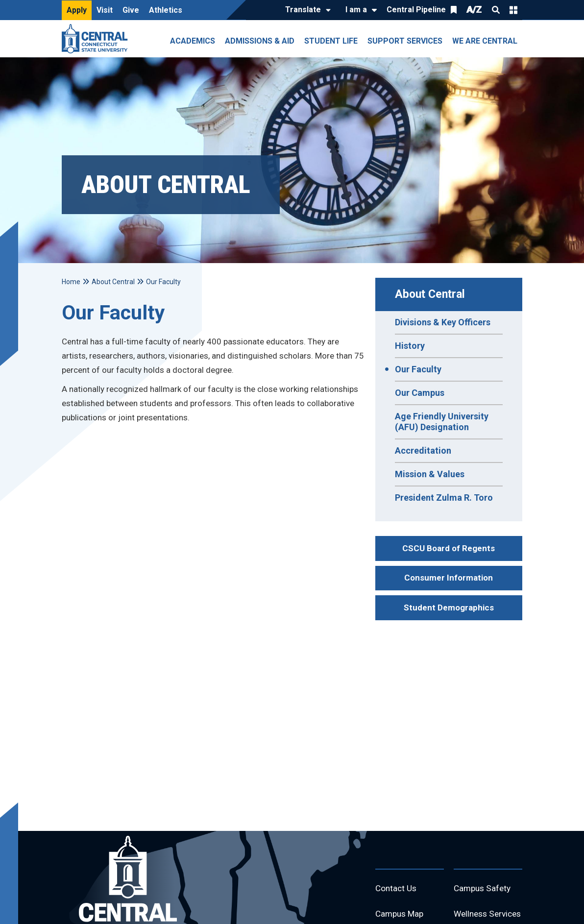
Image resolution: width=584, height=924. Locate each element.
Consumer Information (449, 578)
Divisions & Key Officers (443, 322)
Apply (77, 10)
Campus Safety (484, 889)
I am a (356, 10)
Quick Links (513, 10)
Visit (105, 10)
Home (71, 282)
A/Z (474, 10)
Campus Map (401, 915)
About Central (430, 294)
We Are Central (485, 41)
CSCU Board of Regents (449, 548)
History (410, 346)
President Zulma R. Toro (444, 498)
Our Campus (420, 393)
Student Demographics (449, 608)
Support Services (405, 41)
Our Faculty (418, 369)
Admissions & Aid (260, 41)
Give (131, 10)
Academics (193, 41)
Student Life (331, 41)
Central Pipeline (416, 10)
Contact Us (397, 889)
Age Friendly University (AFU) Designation (442, 422)
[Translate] (305, 10)
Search (496, 10)
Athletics (166, 10)
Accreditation (423, 450)
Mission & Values (430, 474)
